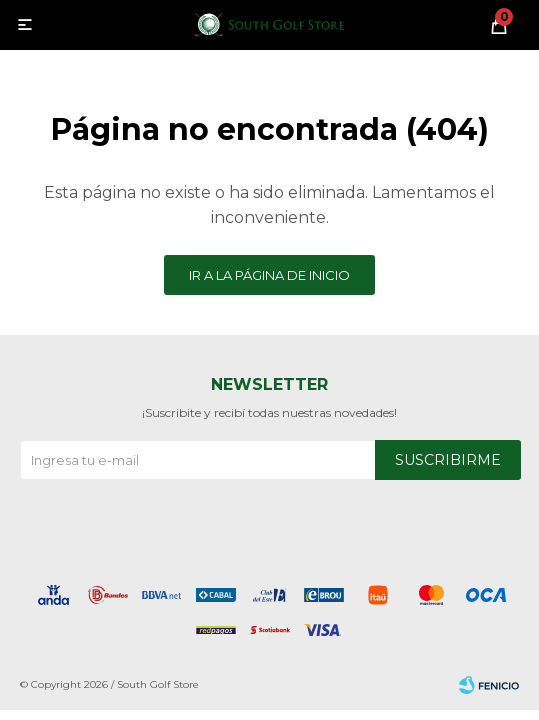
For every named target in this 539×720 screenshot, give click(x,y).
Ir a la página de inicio (269, 275)
